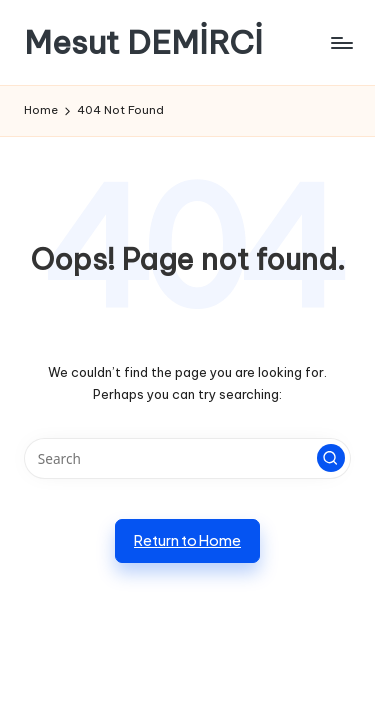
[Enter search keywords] (187, 459)
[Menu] (341, 42)
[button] (331, 458)
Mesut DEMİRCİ (143, 42)
